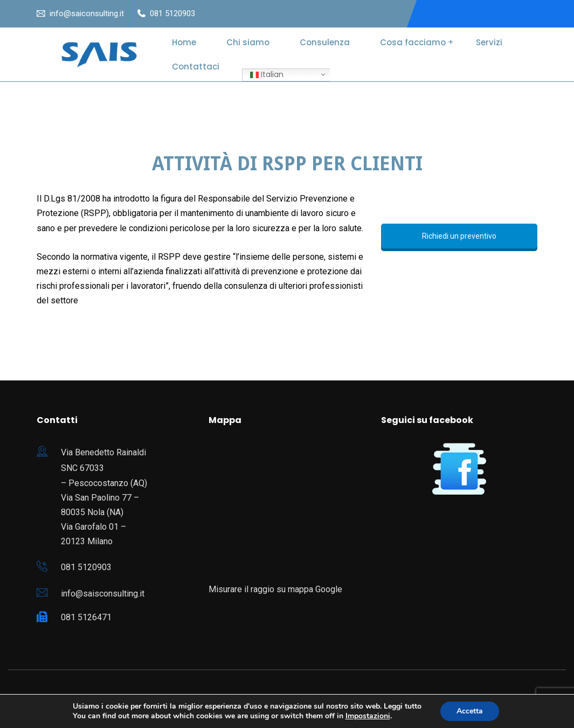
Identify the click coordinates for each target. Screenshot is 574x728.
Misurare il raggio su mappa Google (275, 589)
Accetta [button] (470, 711)
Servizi (489, 42)
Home (184, 42)
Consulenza (325, 42)
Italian (267, 74)
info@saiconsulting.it (87, 13)
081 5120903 (172, 13)
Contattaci (196, 67)
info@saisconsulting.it (103, 594)
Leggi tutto (403, 706)
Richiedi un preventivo (459, 236)
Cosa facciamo (413, 42)
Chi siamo (248, 42)
